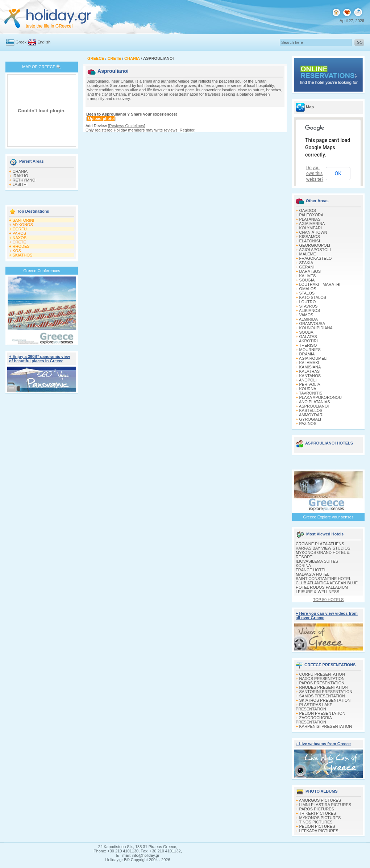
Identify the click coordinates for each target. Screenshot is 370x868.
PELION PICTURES (317, 826)
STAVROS (309, 306)
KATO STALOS (313, 297)
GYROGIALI (310, 419)
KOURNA (308, 389)
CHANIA (20, 171)
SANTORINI (24, 220)
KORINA (303, 566)
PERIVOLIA (310, 384)
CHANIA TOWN (313, 232)
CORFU (20, 229)
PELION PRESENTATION (322, 713)
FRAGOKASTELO (316, 258)
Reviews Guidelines (127, 126)
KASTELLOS (311, 410)
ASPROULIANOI (314, 406)
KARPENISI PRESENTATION (326, 726)
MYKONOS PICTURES (320, 818)
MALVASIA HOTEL (313, 574)
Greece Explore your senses (329, 517)
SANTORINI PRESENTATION (326, 692)
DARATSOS (310, 271)
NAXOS (20, 238)
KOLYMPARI (311, 228)
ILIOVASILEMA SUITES (317, 561)
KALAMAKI (309, 363)
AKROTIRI (308, 341)
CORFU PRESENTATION (322, 674)
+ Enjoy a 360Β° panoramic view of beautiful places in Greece (40, 359)
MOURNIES (310, 350)
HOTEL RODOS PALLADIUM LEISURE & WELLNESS (322, 589)
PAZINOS (308, 423)
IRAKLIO (20, 176)
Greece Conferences (42, 271)
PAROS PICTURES (317, 809)
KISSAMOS (310, 237)
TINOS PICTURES (316, 822)
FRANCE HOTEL (311, 570)
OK (338, 174)
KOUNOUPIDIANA (316, 328)
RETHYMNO (24, 180)
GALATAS (308, 337)
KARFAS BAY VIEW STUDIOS (323, 548)
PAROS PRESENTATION (322, 683)
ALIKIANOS (309, 310)
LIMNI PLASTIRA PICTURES (325, 805)
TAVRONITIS (311, 393)
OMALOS (308, 289)
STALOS (307, 293)
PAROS (20, 233)
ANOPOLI (308, 380)
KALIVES (308, 276)
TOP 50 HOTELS (329, 600)
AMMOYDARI (311, 415)
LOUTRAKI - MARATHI (320, 284)
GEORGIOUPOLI (315, 245)
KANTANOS (310, 376)
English (44, 42)
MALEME (308, 254)
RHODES (21, 246)
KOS (17, 251)
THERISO (308, 345)
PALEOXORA (311, 215)
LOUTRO (308, 302)
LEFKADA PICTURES (319, 831)
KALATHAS (310, 371)
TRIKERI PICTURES (317, 813)
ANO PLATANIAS (315, 402)
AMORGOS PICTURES (320, 800)
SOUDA (306, 332)
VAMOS (306, 315)
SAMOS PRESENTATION (322, 696)
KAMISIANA (310, 367)
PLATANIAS (310, 219)
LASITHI (20, 184)
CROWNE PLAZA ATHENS (320, 544)
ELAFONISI (310, 241)
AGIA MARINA (312, 224)
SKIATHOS (23, 255)
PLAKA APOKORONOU (321, 397)
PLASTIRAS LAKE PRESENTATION (314, 707)
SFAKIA (306, 263)
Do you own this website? (315, 174)
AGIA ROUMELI (313, 358)
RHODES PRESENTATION (324, 687)
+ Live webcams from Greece (323, 744)
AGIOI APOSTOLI (315, 250)
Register (187, 130)
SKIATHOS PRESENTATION (325, 700)
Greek (21, 42)
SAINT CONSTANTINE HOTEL (323, 579)
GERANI (307, 267)
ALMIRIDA (308, 319)
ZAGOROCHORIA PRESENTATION (314, 720)
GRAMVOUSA (312, 324)
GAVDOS (308, 210)
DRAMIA (307, 354)
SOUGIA (307, 280)
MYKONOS (23, 225)
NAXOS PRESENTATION (322, 679)
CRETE (19, 242)
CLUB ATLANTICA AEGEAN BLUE (327, 583)
